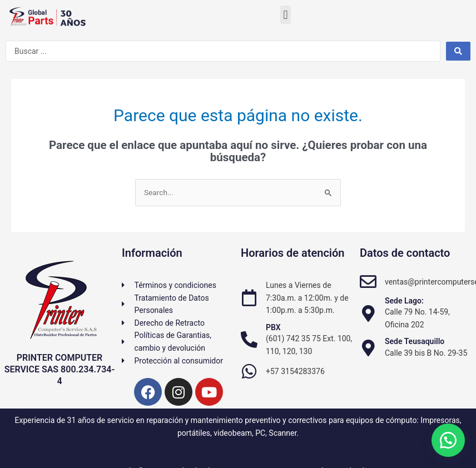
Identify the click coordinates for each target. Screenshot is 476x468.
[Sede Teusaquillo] (368, 348)
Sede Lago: (404, 301)
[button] (286, 15)
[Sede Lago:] (368, 313)
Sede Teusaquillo (415, 341)
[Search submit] (458, 51)
